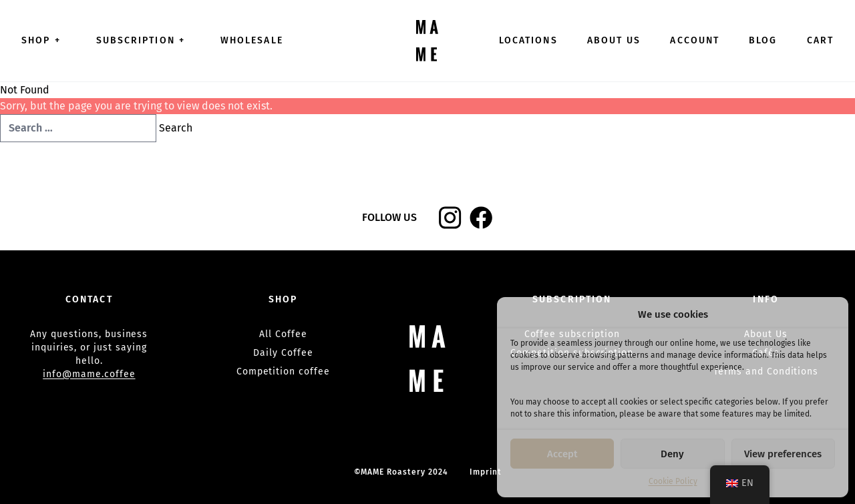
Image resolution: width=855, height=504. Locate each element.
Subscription (144, 40)
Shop (44, 40)
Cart (820, 40)
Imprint (486, 472)
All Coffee (283, 334)
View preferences (783, 454)
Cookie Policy (673, 481)
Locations (528, 40)
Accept (562, 454)
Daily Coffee (283, 353)
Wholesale (252, 40)
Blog (763, 40)
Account (695, 40)
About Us (614, 40)
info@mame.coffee (89, 374)
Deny (672, 454)
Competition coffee (283, 371)
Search (176, 128)
